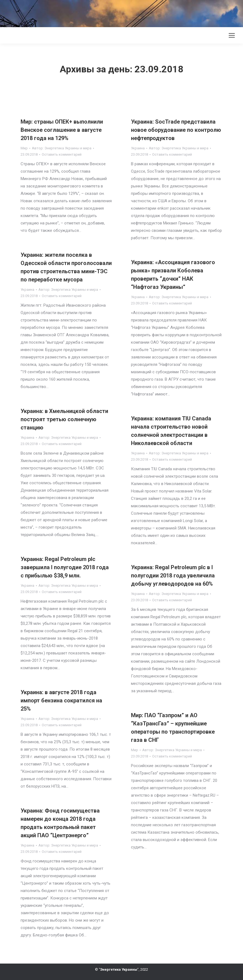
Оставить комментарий (62, 154)
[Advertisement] (100, 12)
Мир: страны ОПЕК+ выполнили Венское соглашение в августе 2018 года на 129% (62, 130)
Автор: (62, 148)
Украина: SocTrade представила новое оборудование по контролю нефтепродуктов (176, 130)
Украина (138, 148)
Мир (24, 148)
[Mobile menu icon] (232, 35)
